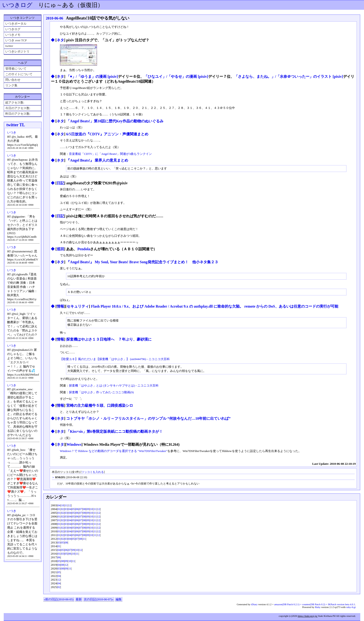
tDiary (254, 604)
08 (84, 509)
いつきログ (17, 5)
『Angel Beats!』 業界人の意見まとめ (97, 160)
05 (73, 509)
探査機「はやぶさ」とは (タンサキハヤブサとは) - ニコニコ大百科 (114, 385)
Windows (74, 444)
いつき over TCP (16, 40)
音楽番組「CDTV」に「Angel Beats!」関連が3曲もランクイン (110, 154)
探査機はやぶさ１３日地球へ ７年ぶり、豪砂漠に (109, 339)
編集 (119, 599)
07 (81, 509)
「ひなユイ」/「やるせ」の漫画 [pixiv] (176, 76)
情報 (60, 306)
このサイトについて (19, 74)
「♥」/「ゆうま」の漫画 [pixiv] (92, 76)
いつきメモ (13, 35)
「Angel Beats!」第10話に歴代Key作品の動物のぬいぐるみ (115, 121)
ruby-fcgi (351, 607)
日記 (60, 183)
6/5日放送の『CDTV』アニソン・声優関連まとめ (107, 134)
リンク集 (11, 85)
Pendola (84, 249)
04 (59, 505)
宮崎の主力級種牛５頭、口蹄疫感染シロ (100, 405)
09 (88, 509)
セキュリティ (78, 306)
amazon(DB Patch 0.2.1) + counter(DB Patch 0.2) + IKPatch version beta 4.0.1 (315, 604)
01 (59, 509)
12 (70, 505)
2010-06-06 (54, 18)
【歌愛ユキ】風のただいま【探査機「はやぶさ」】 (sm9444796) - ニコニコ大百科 (115, 359)
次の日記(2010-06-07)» (99, 599)
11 (66, 505)
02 (63, 509)
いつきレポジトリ (17, 51)
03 (66, 509)
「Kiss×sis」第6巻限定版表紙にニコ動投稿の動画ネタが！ (114, 431)
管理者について (16, 69)
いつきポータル (16, 24)
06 (77, 509)
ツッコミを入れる (93, 472)
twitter (9, 46)
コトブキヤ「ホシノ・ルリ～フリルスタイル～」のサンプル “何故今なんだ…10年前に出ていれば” (148, 418)
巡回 (60, 249)
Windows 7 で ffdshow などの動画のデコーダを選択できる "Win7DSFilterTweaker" (114, 451)
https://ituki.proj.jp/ (308, 616)
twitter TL (16, 125)
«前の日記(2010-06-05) (59, 599)
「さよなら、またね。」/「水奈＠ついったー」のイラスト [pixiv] (289, 76)
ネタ (60, 40)
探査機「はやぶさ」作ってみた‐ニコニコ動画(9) (101, 392)
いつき (12, 132)
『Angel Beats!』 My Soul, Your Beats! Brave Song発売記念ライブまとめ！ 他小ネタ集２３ (142, 262)
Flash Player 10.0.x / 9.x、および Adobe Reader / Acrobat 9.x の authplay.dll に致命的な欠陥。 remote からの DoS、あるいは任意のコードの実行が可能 (215, 306)
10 (63, 505)
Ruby (318, 607)
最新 (79, 599)
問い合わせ (13, 80)
